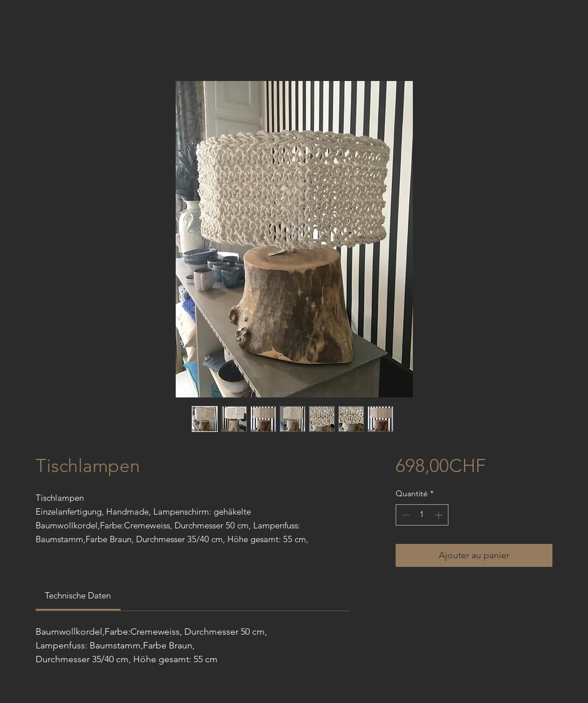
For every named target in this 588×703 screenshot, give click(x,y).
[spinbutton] (422, 515)
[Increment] (440, 515)
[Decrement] (405, 515)
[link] (78, 595)
